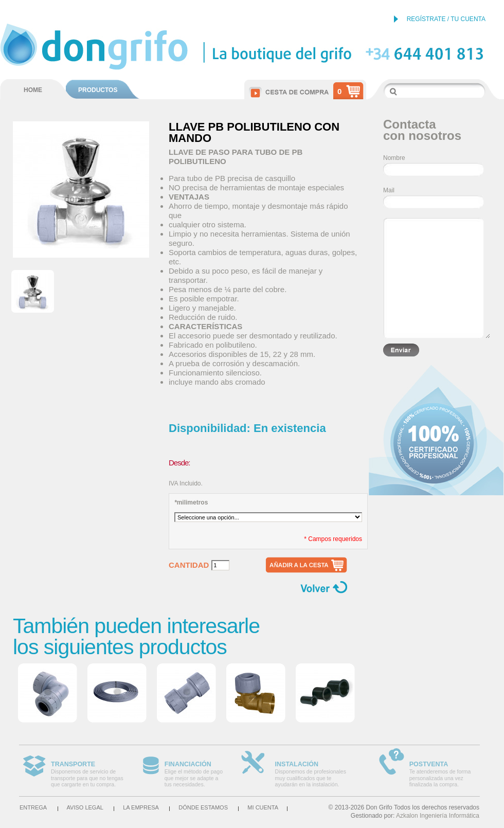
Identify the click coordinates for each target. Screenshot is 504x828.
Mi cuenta (263, 807)
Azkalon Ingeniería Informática (438, 816)
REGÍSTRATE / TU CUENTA (446, 19)
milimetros (191, 502)
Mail (389, 190)
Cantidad (189, 565)
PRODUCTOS (98, 90)
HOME (33, 90)
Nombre (394, 158)
